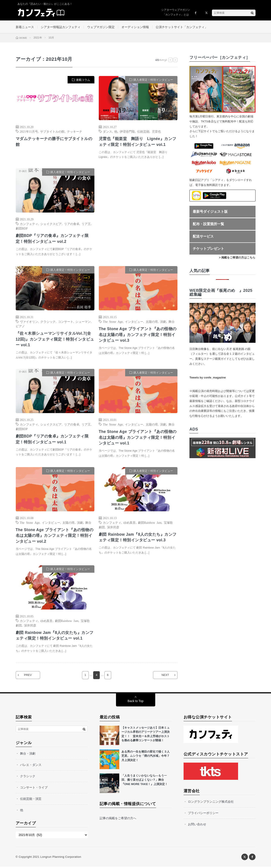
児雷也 (156, 132)
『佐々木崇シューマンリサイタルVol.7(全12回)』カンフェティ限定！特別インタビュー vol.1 (55, 340)
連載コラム (83, 80)
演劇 (163, 322)
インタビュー (134, 322)
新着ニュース (25, 27)
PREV (28, 676)
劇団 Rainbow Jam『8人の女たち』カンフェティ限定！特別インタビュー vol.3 (138, 538)
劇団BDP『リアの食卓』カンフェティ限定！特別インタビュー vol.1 (52, 440)
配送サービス (203, 237)
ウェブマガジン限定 (101, 27)
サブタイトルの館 (52, 132)
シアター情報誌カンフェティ (61, 27)
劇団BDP (22, 229)
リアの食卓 (72, 224)
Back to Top (135, 702)
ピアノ (20, 327)
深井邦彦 (113, 528)
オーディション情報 (135, 27)
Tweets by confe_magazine (208, 378)
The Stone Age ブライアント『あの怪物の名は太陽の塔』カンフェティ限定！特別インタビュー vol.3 (138, 335)
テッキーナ (75, 132)
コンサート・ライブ (34, 789)
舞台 (172, 322)
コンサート (66, 322)
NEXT (165, 676)
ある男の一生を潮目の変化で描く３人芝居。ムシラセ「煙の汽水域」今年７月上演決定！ (146, 757)
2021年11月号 (29, 132)
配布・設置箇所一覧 (208, 224)
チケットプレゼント (208, 249)
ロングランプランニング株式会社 (211, 803)
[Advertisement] (138, 214)
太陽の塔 (152, 322)
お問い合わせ (197, 826)
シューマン (83, 322)
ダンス (107, 132)
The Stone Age (113, 322)
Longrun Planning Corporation (61, 858)
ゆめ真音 (130, 523)
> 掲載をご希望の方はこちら (237, 258)
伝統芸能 (143, 132)
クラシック (48, 322)
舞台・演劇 (28, 755)
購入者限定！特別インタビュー (153, 80)
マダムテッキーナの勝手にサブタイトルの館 (54, 142)
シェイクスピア (51, 224)
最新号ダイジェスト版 (210, 212)
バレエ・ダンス (31, 766)
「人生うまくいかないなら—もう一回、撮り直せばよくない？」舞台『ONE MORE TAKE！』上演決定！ (145, 781)
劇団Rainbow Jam (150, 523)
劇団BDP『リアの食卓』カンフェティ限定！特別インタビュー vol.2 (52, 239)
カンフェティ (29, 224)
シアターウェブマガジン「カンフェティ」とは (176, 12)
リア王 (86, 224)
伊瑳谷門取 (127, 132)
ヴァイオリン (29, 322)
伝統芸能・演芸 (31, 800)
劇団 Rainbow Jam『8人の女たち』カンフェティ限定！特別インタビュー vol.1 (55, 637)
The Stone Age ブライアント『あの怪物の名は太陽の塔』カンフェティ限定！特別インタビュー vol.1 (138, 438)
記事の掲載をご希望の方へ (118, 819)
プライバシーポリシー (203, 814)
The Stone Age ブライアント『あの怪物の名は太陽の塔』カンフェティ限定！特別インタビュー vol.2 (55, 537)
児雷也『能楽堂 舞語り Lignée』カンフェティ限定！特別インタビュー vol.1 (138, 142)
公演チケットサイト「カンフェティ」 (182, 27)
